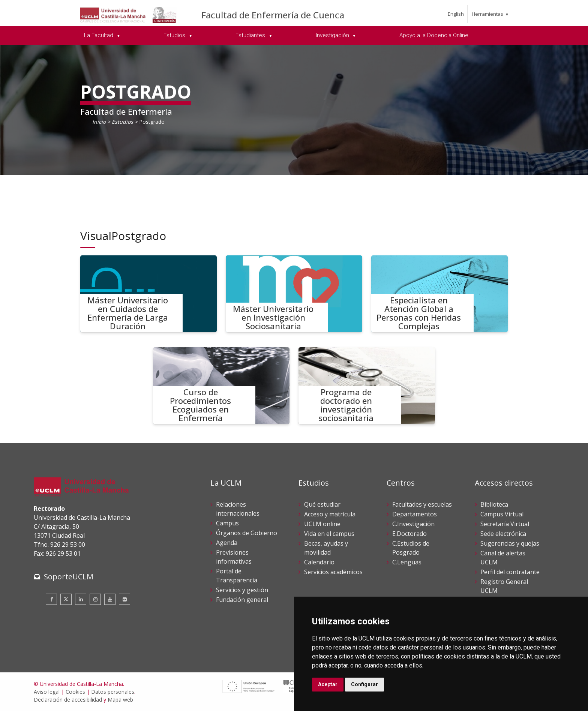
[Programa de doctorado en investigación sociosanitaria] (367, 386)
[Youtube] (110, 599)
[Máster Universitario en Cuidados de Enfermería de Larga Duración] (148, 294)
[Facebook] (51, 599)
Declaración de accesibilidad (68, 700)
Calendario (319, 562)
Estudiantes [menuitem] (251, 35)
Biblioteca (494, 504)
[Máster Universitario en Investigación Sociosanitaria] (294, 294)
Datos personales (113, 692)
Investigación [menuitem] (333, 35)
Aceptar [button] (328, 684)
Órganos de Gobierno (247, 533)
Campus (227, 523)
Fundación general (242, 600)
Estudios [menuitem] (175, 35)
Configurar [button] (364, 684)
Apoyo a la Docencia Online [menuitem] (434, 35)
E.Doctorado (409, 534)
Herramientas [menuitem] (487, 14)
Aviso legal (47, 692)
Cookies (75, 692)
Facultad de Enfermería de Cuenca (273, 15)
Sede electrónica (503, 534)
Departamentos (415, 514)
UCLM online (322, 524)
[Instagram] (95, 599)
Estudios (122, 122)
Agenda (227, 543)
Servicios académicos (333, 572)
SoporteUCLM (69, 577)
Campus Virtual (502, 514)
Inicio (99, 122)
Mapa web (120, 700)
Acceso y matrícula (330, 514)
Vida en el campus (329, 534)
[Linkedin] (81, 599)
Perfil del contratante (510, 572)
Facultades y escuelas (422, 504)
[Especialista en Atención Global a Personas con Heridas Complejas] (439, 294)
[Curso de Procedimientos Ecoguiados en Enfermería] (221, 386)
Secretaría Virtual (505, 524)
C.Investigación (413, 524)
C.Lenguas (407, 562)
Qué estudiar (322, 504)
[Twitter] (66, 599)
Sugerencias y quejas (510, 543)
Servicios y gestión (242, 590)
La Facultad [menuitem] (99, 35)
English (456, 14)
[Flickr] (124, 599)
